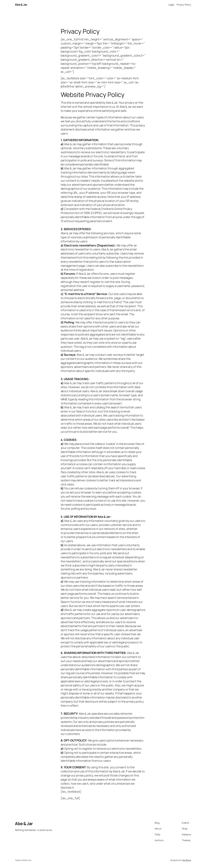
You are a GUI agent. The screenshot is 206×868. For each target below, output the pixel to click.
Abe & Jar (21, 5)
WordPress (187, 860)
